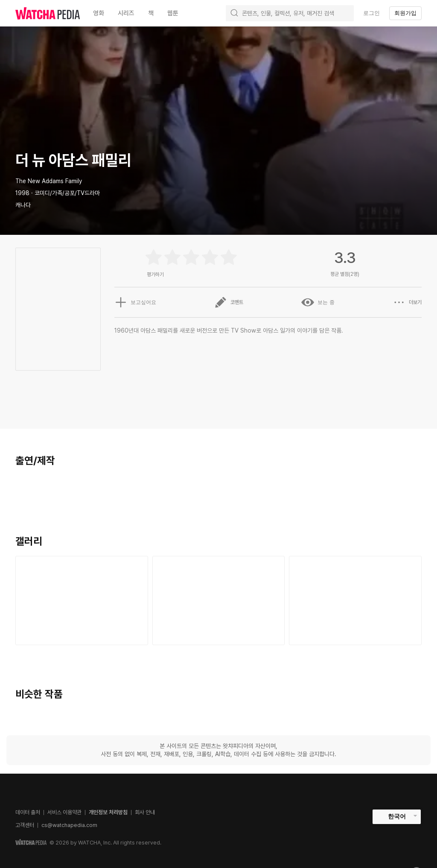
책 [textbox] (151, 13)
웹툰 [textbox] (173, 13)
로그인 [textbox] (371, 13)
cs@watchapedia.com (69, 825)
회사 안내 (145, 812)
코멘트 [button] (229, 302)
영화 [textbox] (99, 13)
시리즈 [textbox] (126, 13)
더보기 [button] (407, 302)
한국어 (397, 816)
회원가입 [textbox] (405, 13)
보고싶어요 (135, 302)
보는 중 (318, 302)
